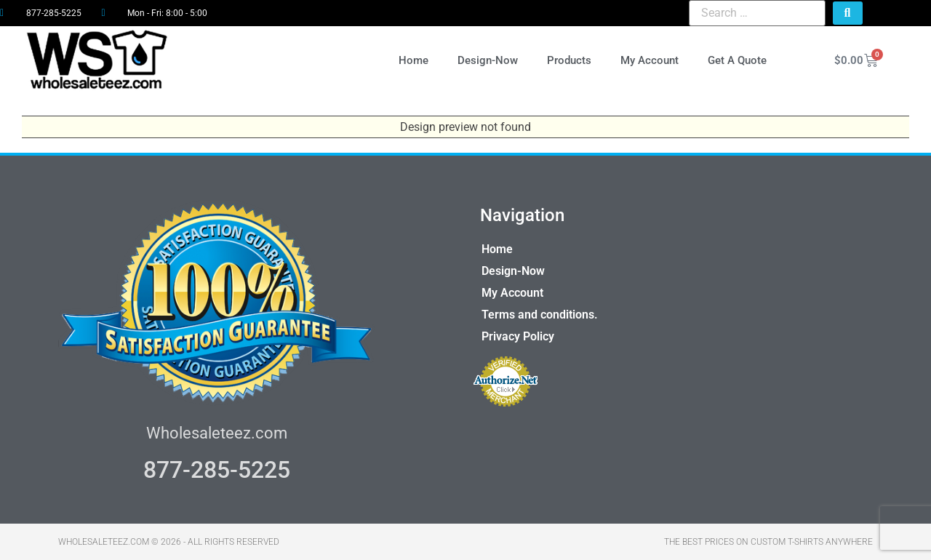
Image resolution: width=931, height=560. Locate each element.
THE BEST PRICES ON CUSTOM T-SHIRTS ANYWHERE (768, 542)
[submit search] (848, 13)
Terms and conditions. (540, 315)
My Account (650, 60)
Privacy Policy (518, 336)
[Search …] (757, 13)
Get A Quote (737, 60)
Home (413, 60)
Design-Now (488, 60)
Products (569, 60)
